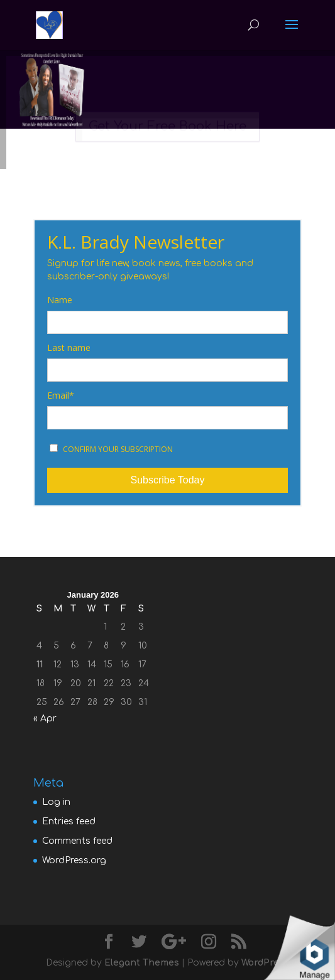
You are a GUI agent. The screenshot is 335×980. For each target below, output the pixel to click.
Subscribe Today (167, 480)
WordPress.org (74, 860)
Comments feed (77, 841)
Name (60, 300)
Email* (61, 396)
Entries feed (69, 821)
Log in (56, 802)
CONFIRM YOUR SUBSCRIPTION (111, 449)
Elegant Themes (142, 963)
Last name (69, 348)
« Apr (45, 719)
